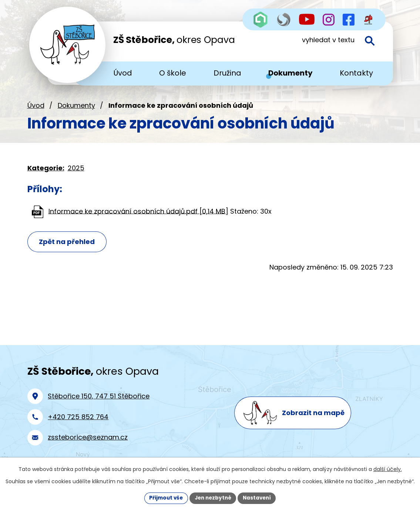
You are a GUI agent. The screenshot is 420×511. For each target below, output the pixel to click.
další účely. (388, 469)
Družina (227, 73)
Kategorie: (46, 172)
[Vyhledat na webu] (335, 44)
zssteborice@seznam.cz (88, 441)
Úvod (36, 109)
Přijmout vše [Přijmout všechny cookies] (164, 498)
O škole (173, 73)
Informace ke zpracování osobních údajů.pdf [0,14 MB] (138, 215)
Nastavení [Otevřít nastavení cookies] (259, 498)
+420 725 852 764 (78, 420)
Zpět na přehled (69, 246)
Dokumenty (76, 109)
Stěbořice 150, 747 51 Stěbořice (99, 400)
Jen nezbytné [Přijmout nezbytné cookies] (213, 498)
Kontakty (356, 73)
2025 (76, 172)
